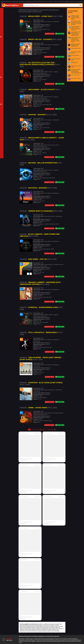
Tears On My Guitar (75, 75)
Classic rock (5, 83)
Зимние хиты (68, 2)
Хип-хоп (4, 32)
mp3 (41, 52)
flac (40, 29)
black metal (45, 322)
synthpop (44, 153)
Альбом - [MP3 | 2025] (41, 39)
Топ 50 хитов (61, 2)
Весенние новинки (78, 2)
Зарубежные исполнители (40, 73)
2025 (38, 29)
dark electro (53, 224)
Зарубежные (28, 2)
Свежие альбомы (6, 2)
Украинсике (40, 2)
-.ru (9, 639)
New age (4, 53)
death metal (49, 105)
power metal (52, 178)
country (44, 297)
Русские (35, 2)
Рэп (3, 27)
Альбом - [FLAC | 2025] (41, 16)
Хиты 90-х (5, 145)
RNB (3, 34)
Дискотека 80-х (6, 142)
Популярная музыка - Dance (51, 145)
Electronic (5, 63)
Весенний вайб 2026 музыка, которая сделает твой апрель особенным (76, 28)
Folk (3, 90)
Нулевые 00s (5, 147)
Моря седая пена (75, 55)
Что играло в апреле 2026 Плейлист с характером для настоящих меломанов (76, 71)
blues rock (47, 128)
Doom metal (5, 87)
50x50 (56, 2)
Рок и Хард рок (48, 22)
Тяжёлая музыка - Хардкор (51, 72)
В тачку (46, 2)
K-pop (4, 149)
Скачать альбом (60, 34)
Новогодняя (5, 140)
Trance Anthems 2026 (76, 48)
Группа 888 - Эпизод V (76, 78)
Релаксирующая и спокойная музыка (53, 264)
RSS (2, 3)
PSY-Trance (5, 70)
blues (40, 297)
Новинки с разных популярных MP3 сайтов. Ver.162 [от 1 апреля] (76, 17)
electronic (44, 29)
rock (48, 29)
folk (48, 297)
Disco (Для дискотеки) (8, 22)
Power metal (5, 92)
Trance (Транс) (6, 72)
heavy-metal (42, 249)
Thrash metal (5, 102)
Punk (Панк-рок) (6, 97)
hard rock (45, 52)
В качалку (51, 2)
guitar (50, 421)
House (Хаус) (5, 65)
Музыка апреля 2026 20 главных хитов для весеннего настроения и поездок (76, 23)
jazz (43, 128)
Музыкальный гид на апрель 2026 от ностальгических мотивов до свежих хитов (76, 40)
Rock (3, 99)
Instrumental (5, 51)
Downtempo (5, 46)
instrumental (45, 421)
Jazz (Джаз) (5, 48)
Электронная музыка (49, 216)
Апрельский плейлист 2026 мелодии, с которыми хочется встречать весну (76, 34)
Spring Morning (74, 62)
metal (44, 105)
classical (44, 347)
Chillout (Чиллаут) (7, 44)
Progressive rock (6, 95)
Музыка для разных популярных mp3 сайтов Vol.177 (76, 45)
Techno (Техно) (6, 75)
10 (55, 430)
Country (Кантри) (6, 85)
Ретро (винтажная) (7, 137)
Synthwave (5, 56)
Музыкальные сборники (18, 2)
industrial (47, 224)
